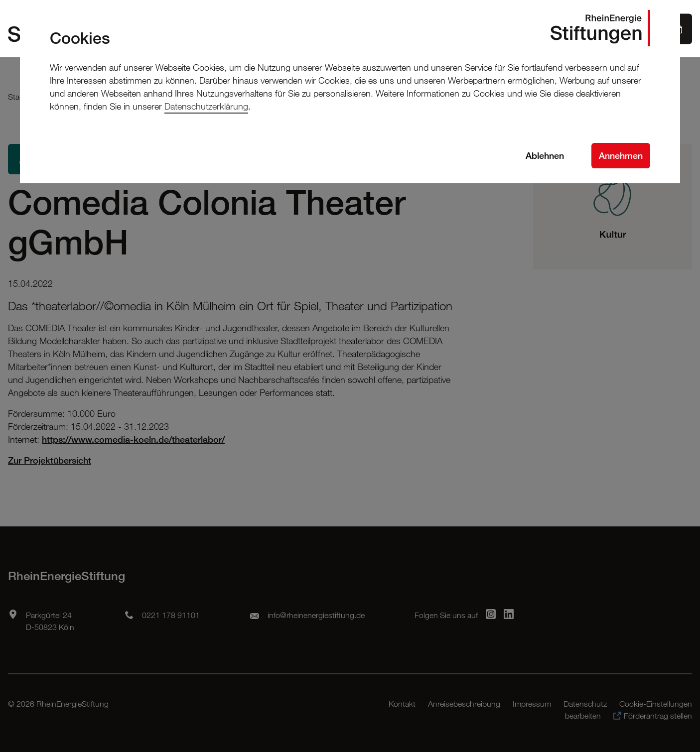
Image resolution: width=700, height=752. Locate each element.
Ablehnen (545, 155)
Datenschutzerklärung (206, 106)
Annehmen (621, 155)
